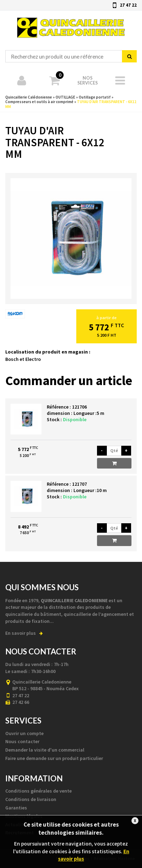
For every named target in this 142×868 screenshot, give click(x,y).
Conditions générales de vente (38, 791)
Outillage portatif (95, 97)
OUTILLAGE (65, 97)
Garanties (16, 808)
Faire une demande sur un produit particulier (54, 758)
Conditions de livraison (31, 799)
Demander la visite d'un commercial (45, 750)
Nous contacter (22, 741)
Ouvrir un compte (24, 733)
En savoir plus (24, 633)
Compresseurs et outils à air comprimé (39, 102)
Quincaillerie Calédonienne (71, 24)
